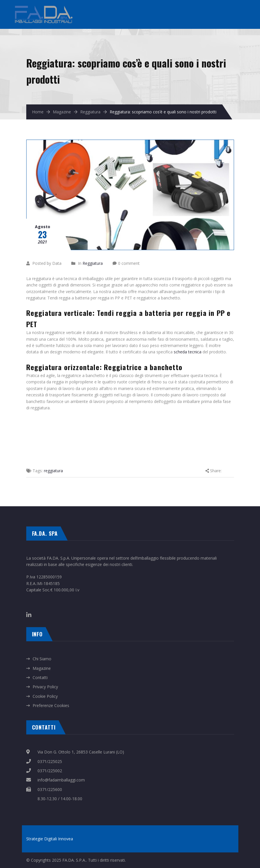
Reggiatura (90, 112)
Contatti (40, 677)
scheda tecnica (188, 352)
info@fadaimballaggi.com (61, 780)
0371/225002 (50, 771)
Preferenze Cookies (51, 705)
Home (38, 112)
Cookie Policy (45, 696)
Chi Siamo (42, 659)
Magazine (62, 112)
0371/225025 (50, 761)
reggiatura (53, 471)
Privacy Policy (45, 687)
